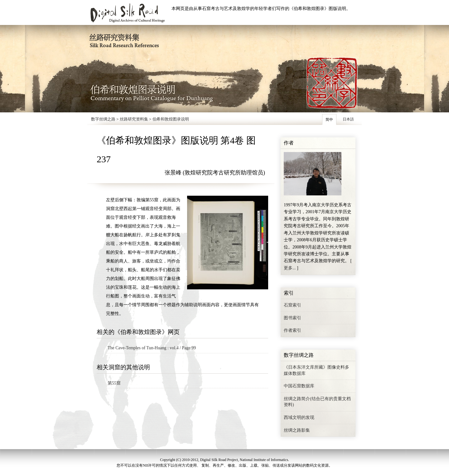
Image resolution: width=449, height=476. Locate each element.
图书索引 (292, 318)
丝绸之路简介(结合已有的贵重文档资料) (317, 402)
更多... (290, 268)
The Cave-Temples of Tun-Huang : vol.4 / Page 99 (152, 348)
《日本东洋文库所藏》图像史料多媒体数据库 (316, 370)
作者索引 (292, 330)
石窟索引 (292, 305)
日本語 (348, 119)
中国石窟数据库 (299, 386)
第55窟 (114, 383)
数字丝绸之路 (103, 119)
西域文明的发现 (299, 417)
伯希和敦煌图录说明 (171, 119)
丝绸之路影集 (297, 430)
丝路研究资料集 (134, 119)
